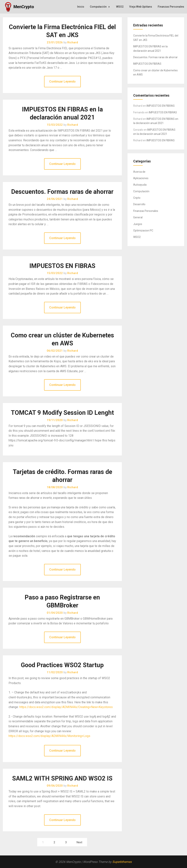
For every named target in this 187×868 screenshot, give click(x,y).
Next (79, 842)
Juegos (138, 224)
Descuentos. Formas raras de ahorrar (62, 192)
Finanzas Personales (171, 7)
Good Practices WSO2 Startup (62, 665)
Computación (101, 7)
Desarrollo (139, 204)
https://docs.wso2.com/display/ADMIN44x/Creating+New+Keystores (66, 707)
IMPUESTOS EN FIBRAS (62, 266)
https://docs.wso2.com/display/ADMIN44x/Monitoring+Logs (49, 736)
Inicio (81, 7)
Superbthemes (122, 862)
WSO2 (120, 7)
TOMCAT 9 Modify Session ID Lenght (62, 413)
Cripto (137, 198)
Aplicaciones (141, 178)
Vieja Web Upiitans (141, 7)
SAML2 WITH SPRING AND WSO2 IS (62, 778)
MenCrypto (24, 7)
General (138, 217)
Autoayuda (140, 185)
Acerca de (139, 172)
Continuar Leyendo (62, 81)
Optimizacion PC (143, 231)
